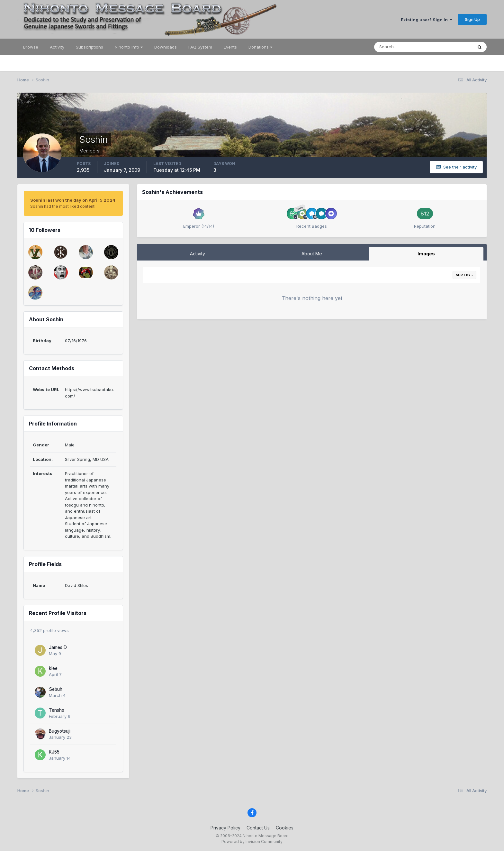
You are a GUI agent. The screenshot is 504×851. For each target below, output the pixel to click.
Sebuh (56, 689)
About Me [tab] (312, 254)
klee (53, 668)
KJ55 (54, 752)
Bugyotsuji (60, 731)
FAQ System (200, 47)
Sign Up (472, 19)
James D (58, 647)
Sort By (464, 275)
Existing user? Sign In (427, 20)
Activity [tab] (198, 254)
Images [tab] (426, 254)
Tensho (57, 710)
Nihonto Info (129, 47)
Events (230, 47)
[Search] (402, 47)
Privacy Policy (225, 828)
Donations (260, 47)
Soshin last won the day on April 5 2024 (73, 200)
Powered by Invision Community (252, 842)
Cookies (285, 828)
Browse (31, 47)
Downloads (166, 47)
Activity (57, 47)
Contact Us (258, 828)
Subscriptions (90, 47)
